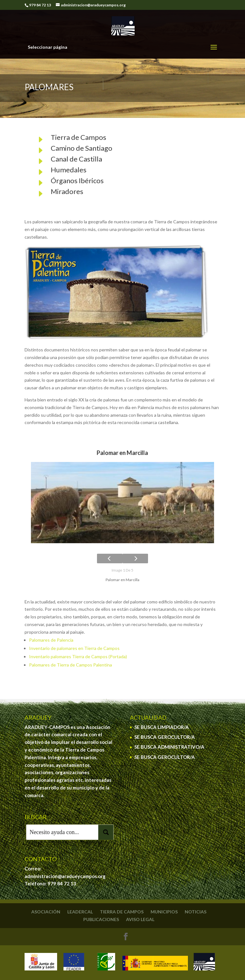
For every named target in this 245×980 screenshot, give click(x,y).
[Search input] (63, 832)
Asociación (46, 912)
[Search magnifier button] (106, 832)
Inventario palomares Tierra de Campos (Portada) (78, 656)
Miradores (67, 191)
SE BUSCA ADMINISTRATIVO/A (169, 747)
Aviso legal (140, 919)
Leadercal (80, 912)
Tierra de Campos (78, 137)
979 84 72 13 (62, 883)
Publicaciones (101, 919)
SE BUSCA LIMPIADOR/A (162, 727)
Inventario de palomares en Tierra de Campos (74, 648)
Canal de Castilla (76, 159)
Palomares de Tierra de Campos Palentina (71, 665)
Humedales (69, 170)
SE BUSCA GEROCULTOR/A (165, 737)
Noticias (196, 912)
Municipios (164, 912)
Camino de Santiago (82, 148)
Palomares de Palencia (51, 640)
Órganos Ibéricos (77, 180)
